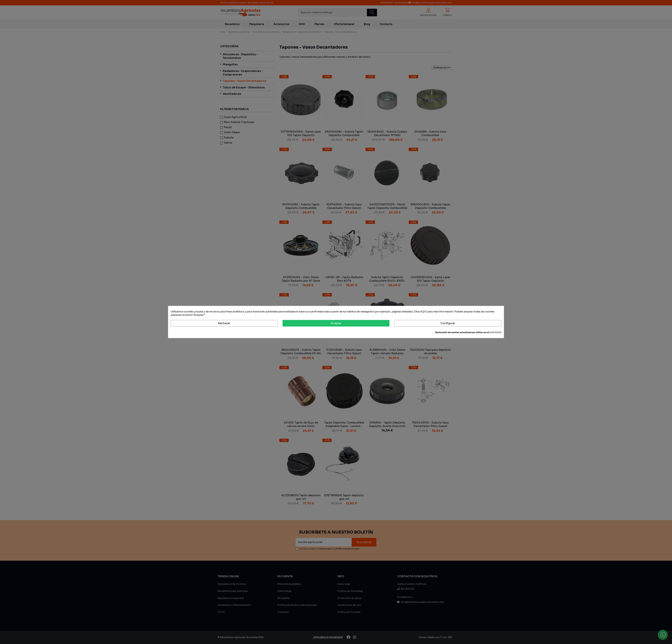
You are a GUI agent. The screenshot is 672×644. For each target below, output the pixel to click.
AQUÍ (423, 312)
